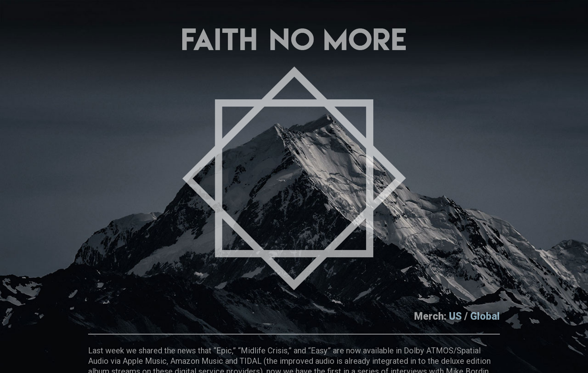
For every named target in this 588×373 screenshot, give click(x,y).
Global (485, 316)
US (455, 316)
